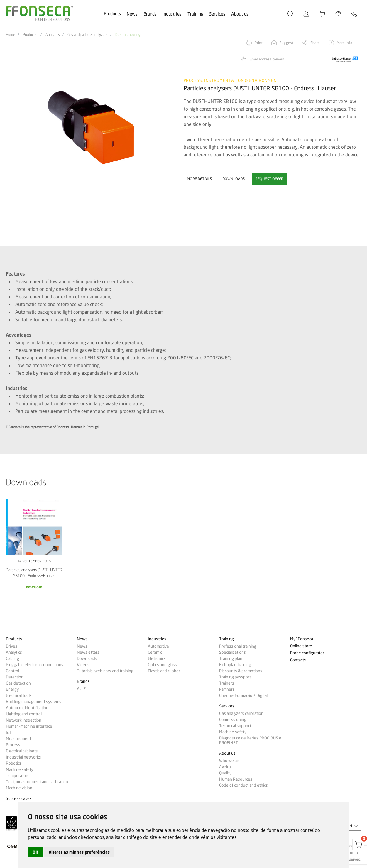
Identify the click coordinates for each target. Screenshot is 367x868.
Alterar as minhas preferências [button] (79, 852)
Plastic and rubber (164, 671)
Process (13, 745)
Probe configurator (307, 653)
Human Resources (236, 779)
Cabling (12, 658)
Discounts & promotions (241, 671)
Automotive (158, 646)
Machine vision (19, 788)
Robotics (14, 763)
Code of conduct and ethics (243, 785)
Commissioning (233, 720)
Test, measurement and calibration (37, 782)
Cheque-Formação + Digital (243, 695)
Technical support (235, 726)
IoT (9, 732)
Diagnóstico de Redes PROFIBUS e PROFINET (250, 740)
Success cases (19, 799)
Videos (83, 665)
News (132, 14)
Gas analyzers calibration (241, 713)
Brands (150, 14)
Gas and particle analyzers (88, 35)
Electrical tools (19, 695)
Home (11, 35)
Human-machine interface (29, 726)
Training (195, 14)
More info (345, 43)
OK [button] (35, 852)
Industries (172, 14)
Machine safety (20, 769)
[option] (91, 142)
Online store (301, 646)
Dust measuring (128, 35)
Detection (15, 677)
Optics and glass (162, 665)
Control (12, 671)
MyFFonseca (302, 639)
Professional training (238, 646)
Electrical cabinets (22, 751)
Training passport (235, 677)
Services (217, 14)
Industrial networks (23, 757)
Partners (227, 689)
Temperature (18, 776)
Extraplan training (235, 665)
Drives (12, 646)
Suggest (286, 43)
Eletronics (157, 658)
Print (259, 43)
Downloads (87, 658)
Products (112, 14)
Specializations (232, 652)
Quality (225, 773)
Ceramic (155, 652)
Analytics (53, 35)
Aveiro (225, 767)
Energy (12, 689)
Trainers (227, 683)
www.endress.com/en (267, 59)
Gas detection (18, 683)
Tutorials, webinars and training (105, 671)
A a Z (81, 689)
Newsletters (88, 652)
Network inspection (24, 720)
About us (240, 14)
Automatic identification (27, 708)
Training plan (231, 658)
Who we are (230, 761)
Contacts (298, 660)
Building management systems (34, 702)
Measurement (18, 739)
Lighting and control (24, 714)
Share (315, 43)
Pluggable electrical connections (35, 665)
